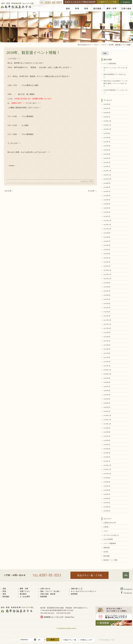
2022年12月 (107, 270)
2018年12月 (107, 465)
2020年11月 (107, 370)
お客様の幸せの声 (110, 523)
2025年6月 (107, 146)
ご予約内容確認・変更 (106, 640)
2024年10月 (107, 179)
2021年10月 (107, 328)
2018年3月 (107, 503)
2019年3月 (107, 453)
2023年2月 (107, 262)
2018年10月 (107, 474)
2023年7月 (107, 241)
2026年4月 (107, 104)
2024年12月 (107, 171)
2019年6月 (107, 440)
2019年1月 (107, 461)
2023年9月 (107, 233)
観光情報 (107, 556)
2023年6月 (107, 245)
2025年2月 (107, 162)
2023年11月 (107, 225)
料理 (4, 591)
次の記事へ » (92, 191)
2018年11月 (107, 469)
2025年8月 (107, 138)
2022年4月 (107, 304)
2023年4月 (107, 254)
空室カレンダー (87, 640)
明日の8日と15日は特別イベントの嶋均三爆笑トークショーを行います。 (115, 83)
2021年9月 (107, 332)
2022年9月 (107, 283)
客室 (4, 594)
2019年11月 (107, 420)
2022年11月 (107, 274)
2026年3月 (107, 108)
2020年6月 (107, 391)
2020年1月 (107, 411)
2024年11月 (107, 175)
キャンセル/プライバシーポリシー (84, 591)
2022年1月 (107, 316)
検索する (53, 640)
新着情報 (44, 597)
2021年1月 (107, 366)
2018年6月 (107, 490)
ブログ (91, 181)
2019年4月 (107, 449)
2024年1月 (107, 216)
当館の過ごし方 (77, 589)
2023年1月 (107, 266)
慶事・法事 (24, 589)
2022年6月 (107, 295)
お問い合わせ (45, 589)
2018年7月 (107, 486)
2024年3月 (107, 208)
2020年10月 (107, 374)
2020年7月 (107, 387)
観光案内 (23, 594)
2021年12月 (107, 320)
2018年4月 (107, 498)
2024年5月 (107, 200)
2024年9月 (107, 183)
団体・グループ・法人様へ (50, 591)
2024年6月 (107, 196)
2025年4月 (107, 154)
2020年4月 (107, 399)
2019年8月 (107, 432)
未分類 (106, 552)
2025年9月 (107, 133)
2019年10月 (107, 424)
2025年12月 (107, 121)
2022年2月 (107, 312)
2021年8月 (107, 337)
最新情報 (107, 548)
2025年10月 (107, 129)
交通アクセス (25, 591)
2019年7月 (107, 436)
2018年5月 (107, 494)
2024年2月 (107, 212)
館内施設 (6, 597)
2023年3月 (107, 258)
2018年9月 (107, 478)
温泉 (4, 589)
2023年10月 (107, 229)
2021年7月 (107, 341)
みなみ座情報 (108, 539)
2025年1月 (107, 167)
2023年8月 (107, 237)
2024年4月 (107, 204)
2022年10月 (107, 279)
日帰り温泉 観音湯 (48, 594)
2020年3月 (107, 403)
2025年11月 (107, 125)
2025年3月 (107, 158)
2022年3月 (107, 308)
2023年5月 (107, 250)
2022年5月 (107, 299)
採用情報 (74, 594)
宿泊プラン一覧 (70, 640)
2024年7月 (107, 191)
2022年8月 (107, 287)
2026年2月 (107, 113)
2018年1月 (107, 511)
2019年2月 (107, 457)
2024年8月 (107, 187)
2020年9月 (107, 378)
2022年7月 (107, 291)
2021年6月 (107, 345)
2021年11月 (107, 324)
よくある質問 (25, 597)
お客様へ (107, 527)
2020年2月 (107, 407)
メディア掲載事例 (110, 543)
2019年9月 (107, 428)
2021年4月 (107, 353)
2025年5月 (107, 150)
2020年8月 (107, 382)
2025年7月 (107, 142)
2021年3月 (107, 357)
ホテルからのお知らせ (111, 535)
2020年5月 (107, 395)
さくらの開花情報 (110, 63)
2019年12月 (107, 415)
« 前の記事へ (8, 191)
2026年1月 (107, 117)
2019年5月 (107, 445)
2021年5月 (107, 349)
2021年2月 (107, 362)
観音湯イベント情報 (110, 560)
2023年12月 (107, 221)
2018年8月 (107, 482)
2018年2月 (107, 507)
